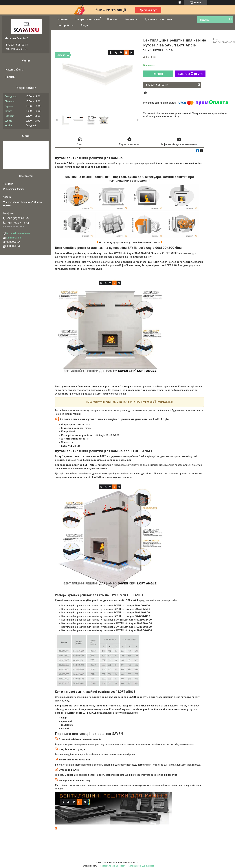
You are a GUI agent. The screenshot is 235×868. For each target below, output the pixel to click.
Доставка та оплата (158, 19)
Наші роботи (65, 25)
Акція (84, 25)
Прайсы (10, 77)
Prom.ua (135, 862)
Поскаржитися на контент (112, 866)
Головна (62, 19)
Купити (158, 74)
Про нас (112, 19)
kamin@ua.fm (14, 238)
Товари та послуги (87, 19)
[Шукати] (230, 20)
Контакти (131, 19)
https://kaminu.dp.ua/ (18, 233)
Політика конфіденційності (141, 866)
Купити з (190, 74)
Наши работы (14, 70)
